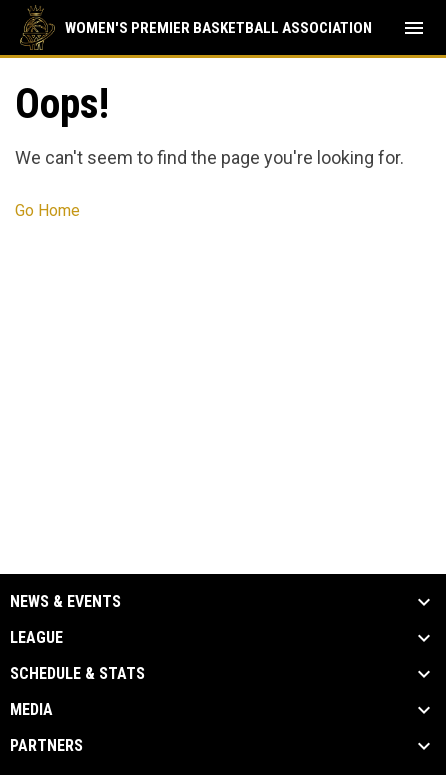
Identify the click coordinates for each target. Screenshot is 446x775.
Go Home (47, 210)
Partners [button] (46, 746)
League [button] (36, 638)
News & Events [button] (65, 602)
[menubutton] (414, 28)
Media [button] (31, 710)
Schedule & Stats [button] (77, 674)
